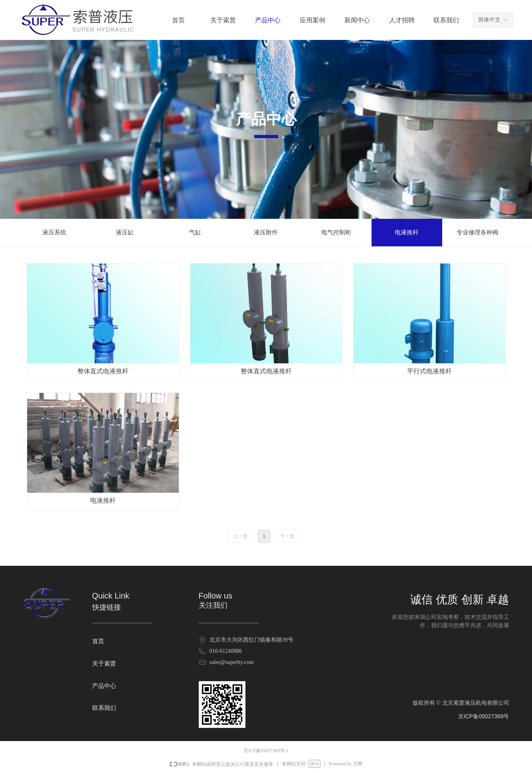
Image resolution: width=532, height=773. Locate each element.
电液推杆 (407, 232)
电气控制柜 (336, 232)
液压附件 (266, 232)
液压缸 (125, 232)
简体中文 (489, 20)
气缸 (195, 232)
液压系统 (54, 232)
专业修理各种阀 (478, 232)
